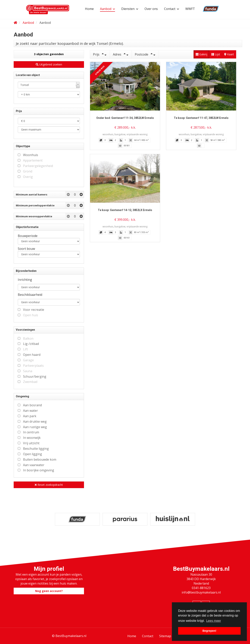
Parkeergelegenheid (38, 166)
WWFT (190, 9)
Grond (28, 171)
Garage (28, 360)
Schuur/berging (35, 376)
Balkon (28, 338)
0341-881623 (201, 588)
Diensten (130, 9)
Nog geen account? (49, 591)
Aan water (30, 411)
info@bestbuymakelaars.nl (201, 592)
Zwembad (30, 382)
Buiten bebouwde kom (40, 459)
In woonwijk (32, 438)
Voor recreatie (34, 310)
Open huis (31, 315)
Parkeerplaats (33, 366)
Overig (28, 177)
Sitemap (165, 636)
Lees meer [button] (214, 621)
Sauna (28, 371)
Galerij (201, 54)
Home (89, 9)
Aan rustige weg (35, 427)
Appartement (33, 160)
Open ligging (33, 454)
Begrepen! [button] (209, 631)
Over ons (151, 9)
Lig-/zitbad (31, 344)
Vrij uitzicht (31, 443)
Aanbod (108, 9)
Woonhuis (31, 155)
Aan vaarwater (34, 465)
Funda (206, 9)
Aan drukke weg (35, 421)
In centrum (31, 432)
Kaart (229, 54)
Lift (25, 349)
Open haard (32, 355)
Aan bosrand (32, 405)
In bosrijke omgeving (39, 470)
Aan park (30, 416)
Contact (172, 9)
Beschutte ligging (36, 449)
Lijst (216, 54)
